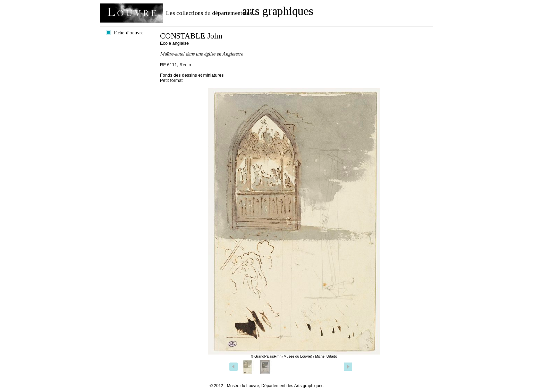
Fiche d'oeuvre (129, 33)
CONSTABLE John (191, 36)
